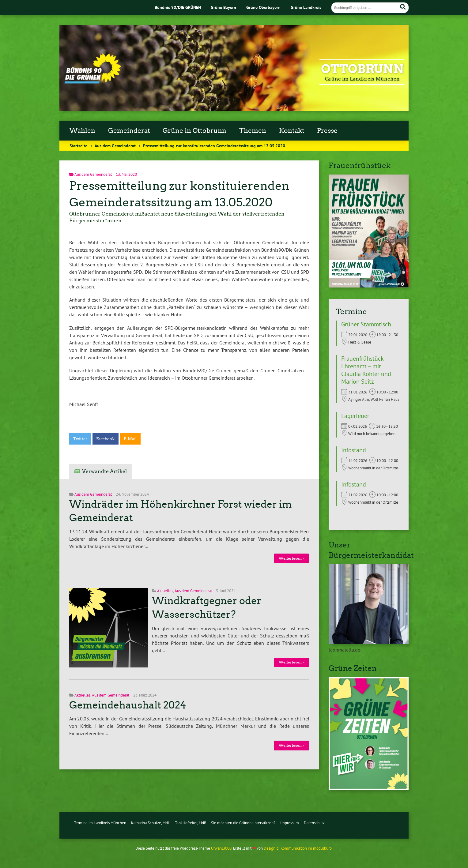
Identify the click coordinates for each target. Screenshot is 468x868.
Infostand (354, 450)
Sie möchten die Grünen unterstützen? (243, 823)
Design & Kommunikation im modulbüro (298, 848)
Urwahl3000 (221, 848)
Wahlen (82, 131)
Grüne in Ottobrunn (194, 131)
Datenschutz (314, 823)
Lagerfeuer (355, 416)
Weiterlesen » (292, 558)
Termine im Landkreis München (100, 823)
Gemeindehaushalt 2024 (128, 705)
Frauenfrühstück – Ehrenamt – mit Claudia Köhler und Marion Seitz (366, 370)
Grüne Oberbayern (263, 7)
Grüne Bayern (223, 7)
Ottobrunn (362, 69)
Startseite (78, 146)
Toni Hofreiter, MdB (191, 823)
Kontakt (292, 131)
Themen (253, 131)
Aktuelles (165, 591)
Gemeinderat (129, 131)
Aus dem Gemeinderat (115, 146)
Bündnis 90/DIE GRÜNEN (178, 7)
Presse (327, 131)
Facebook (105, 439)
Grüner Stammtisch (366, 324)
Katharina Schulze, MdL (151, 823)
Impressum (290, 823)
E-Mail (130, 439)
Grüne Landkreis (306, 7)
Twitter (80, 439)
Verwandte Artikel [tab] (104, 471)
